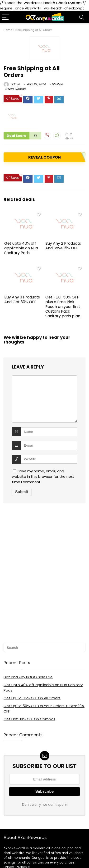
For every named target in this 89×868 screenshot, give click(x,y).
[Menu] (6, 17)
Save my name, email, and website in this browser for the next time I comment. (43, 476)
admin (12, 84)
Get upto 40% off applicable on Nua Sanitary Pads (21, 248)
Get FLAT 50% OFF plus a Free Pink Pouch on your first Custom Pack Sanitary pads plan (63, 307)
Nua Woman (17, 89)
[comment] (44, 399)
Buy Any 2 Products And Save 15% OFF (63, 246)
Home (8, 30)
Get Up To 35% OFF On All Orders (32, 698)
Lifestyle (57, 84)
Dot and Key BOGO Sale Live (28, 677)
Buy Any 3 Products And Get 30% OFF (22, 300)
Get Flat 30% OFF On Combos (29, 719)
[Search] (82, 17)
